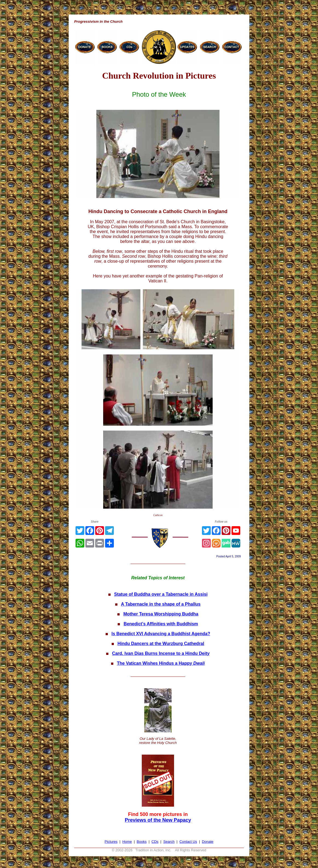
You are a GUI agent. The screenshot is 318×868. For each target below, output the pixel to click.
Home (127, 842)
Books (142, 842)
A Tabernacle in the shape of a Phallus (161, 604)
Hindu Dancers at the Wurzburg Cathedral (161, 644)
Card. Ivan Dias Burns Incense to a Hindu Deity (161, 653)
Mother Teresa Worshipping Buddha (161, 614)
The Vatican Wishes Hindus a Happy (161, 663)
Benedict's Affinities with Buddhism (161, 624)
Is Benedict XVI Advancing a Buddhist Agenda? (161, 634)
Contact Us (188, 842)
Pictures (111, 842)
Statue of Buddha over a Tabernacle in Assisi (161, 594)
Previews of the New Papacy (158, 820)
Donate (208, 842)
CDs (155, 842)
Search (169, 842)
